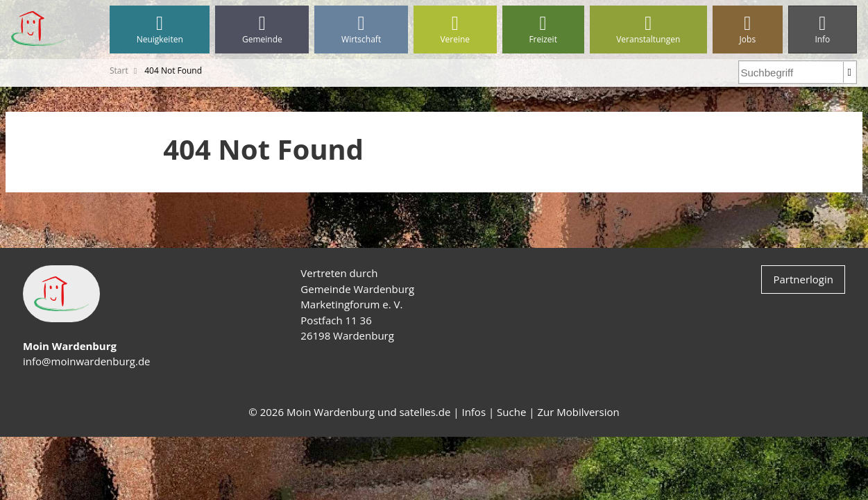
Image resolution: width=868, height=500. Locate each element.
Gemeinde (262, 30)
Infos (474, 412)
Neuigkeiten (160, 30)
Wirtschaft (361, 30)
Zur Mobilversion (578, 412)
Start (119, 70)
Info (823, 30)
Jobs (748, 30)
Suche (511, 412)
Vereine (455, 30)
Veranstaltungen (648, 30)
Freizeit (543, 30)
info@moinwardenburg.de (86, 361)
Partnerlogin (803, 279)
